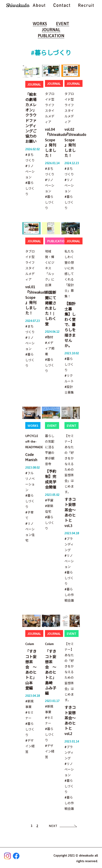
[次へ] (63, 826)
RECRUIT (86, 5)
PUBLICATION (51, 36)
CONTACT (62, 5)
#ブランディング (69, 544)
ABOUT (39, 5)
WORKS (40, 24)
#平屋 (49, 500)
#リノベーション (30, 172)
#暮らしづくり (30, 188)
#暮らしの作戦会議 (69, 595)
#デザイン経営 (30, 746)
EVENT (63, 24)
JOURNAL (51, 30)
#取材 (49, 337)
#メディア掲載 (50, 348)
